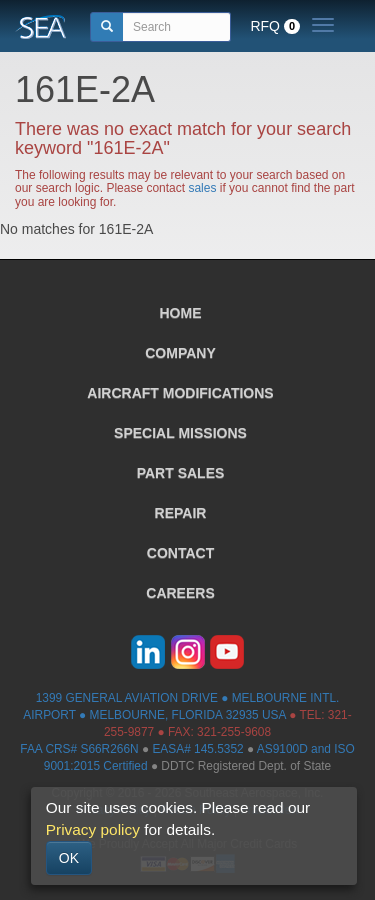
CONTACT (180, 553)
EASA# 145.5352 (197, 749)
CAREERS (180, 593)
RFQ (275, 26)
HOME (181, 313)
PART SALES (181, 473)
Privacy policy (93, 829)
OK (69, 858)
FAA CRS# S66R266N (79, 749)
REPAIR (181, 513)
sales (202, 188)
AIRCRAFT (180, 393)
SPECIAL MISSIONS (180, 433)
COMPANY (180, 353)
